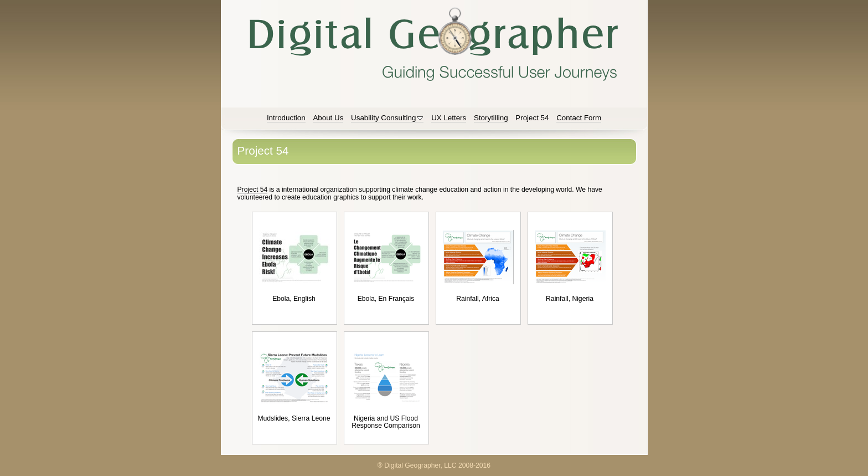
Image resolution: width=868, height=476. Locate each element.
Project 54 (253, 190)
